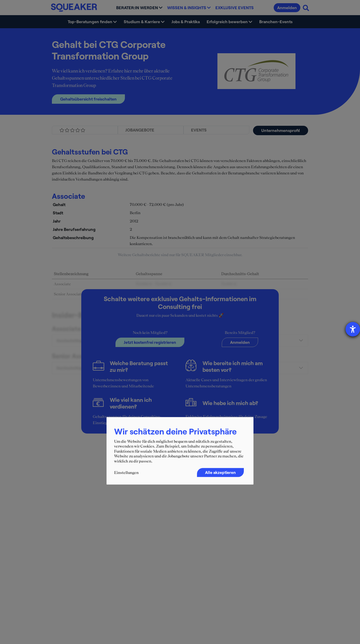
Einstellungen (126, 473)
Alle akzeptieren (220, 472)
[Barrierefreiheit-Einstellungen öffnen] (353, 329)
